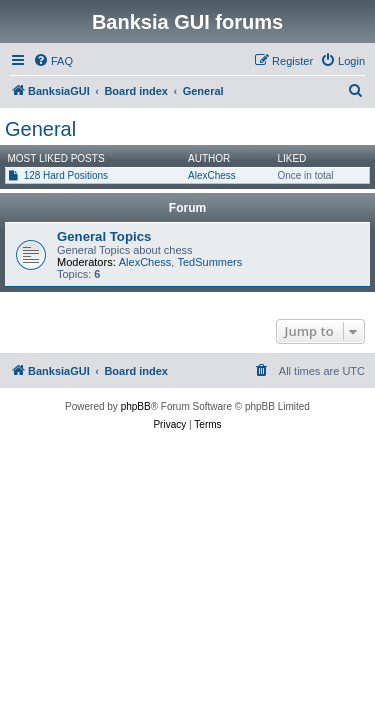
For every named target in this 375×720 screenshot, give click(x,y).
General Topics (104, 236)
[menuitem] (53, 61)
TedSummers (209, 262)
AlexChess (212, 175)
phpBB (136, 406)
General (40, 129)
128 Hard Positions (66, 175)
